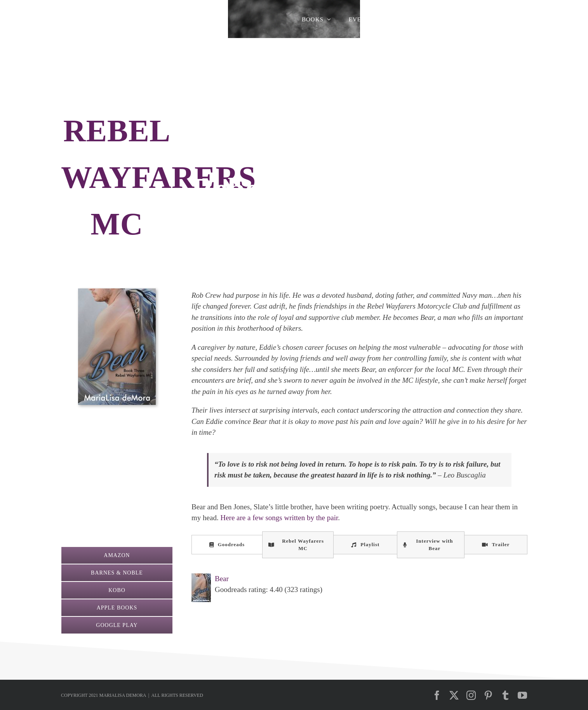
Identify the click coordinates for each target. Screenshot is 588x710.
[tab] (227, 545)
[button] (515, 19)
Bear (222, 579)
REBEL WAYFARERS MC (158, 177)
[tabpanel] (359, 588)
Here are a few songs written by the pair (279, 518)
